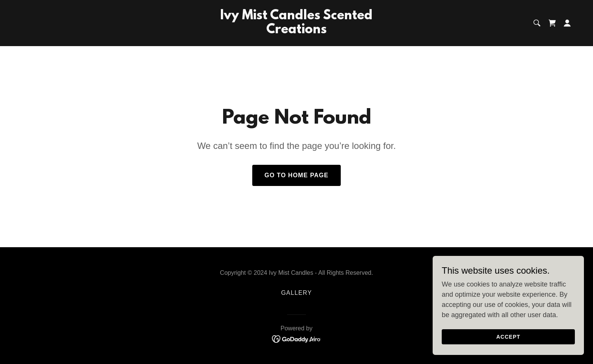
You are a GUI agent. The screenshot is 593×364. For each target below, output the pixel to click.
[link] (297, 31)
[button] (567, 23)
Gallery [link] (296, 293)
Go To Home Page (296, 175)
